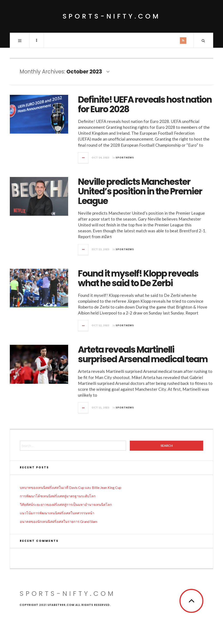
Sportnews (125, 157)
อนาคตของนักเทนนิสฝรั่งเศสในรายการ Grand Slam (59, 521)
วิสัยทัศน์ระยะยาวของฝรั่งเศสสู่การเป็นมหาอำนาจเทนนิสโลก (66, 504)
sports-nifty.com (111, 16)
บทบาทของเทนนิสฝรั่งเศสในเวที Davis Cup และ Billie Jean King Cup (71, 487)
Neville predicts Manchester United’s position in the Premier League (140, 191)
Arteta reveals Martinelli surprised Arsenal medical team (143, 354)
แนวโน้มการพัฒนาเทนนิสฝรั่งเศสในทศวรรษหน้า (57, 513)
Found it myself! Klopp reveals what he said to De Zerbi (138, 278)
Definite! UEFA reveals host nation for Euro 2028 (145, 104)
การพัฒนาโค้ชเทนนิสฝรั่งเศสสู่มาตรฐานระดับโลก (58, 496)
